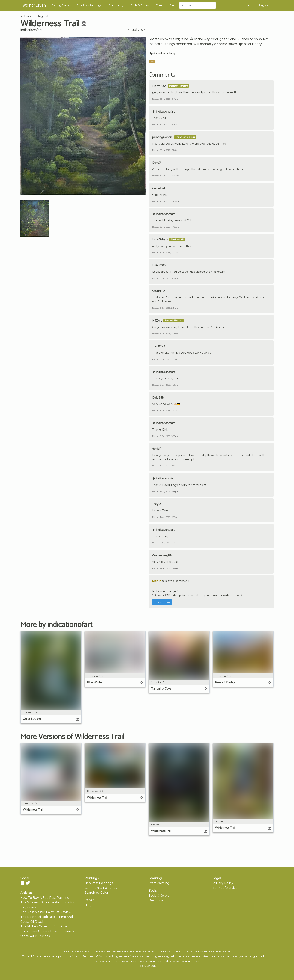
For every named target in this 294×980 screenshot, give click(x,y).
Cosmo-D (159, 291)
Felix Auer (144, 966)
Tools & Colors (140, 5)
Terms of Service (225, 888)
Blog (172, 5)
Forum (160, 5)
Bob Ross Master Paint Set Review (46, 912)
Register (264, 5)
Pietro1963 (159, 86)
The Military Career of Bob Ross (44, 926)
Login (247, 5)
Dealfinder (157, 900)
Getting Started (61, 5)
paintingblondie (162, 137)
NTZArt (157, 321)
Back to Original (34, 16)
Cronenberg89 (162, 555)
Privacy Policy (223, 883)
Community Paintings (101, 888)
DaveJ (156, 163)
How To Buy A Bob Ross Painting (45, 898)
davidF (157, 449)
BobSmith (159, 265)
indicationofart (31, 30)
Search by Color (96, 893)
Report (155, 99)
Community (116, 5)
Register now (162, 602)
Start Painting (159, 883)
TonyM (157, 504)
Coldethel (159, 188)
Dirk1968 (158, 398)
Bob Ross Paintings (89, 5)
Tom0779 (159, 346)
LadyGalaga (160, 240)
